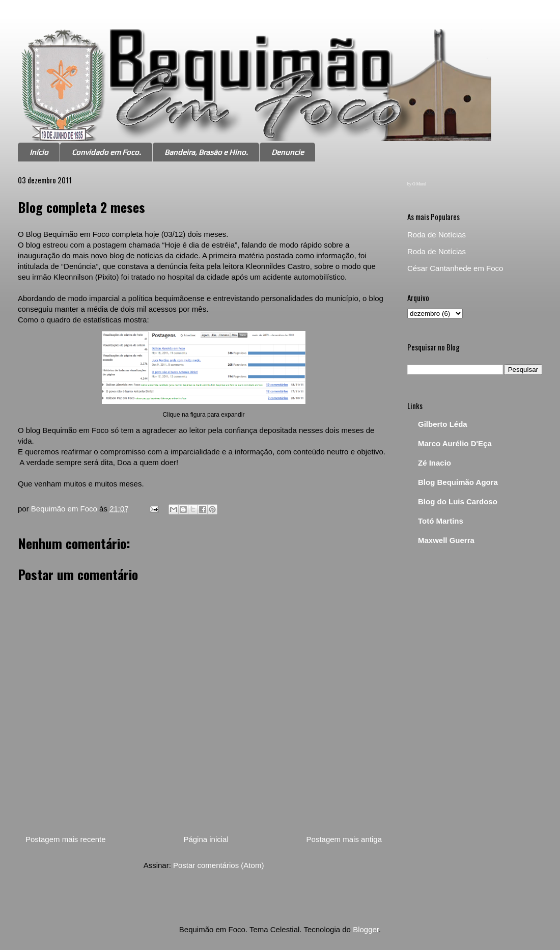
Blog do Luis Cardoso (458, 501)
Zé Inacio (435, 463)
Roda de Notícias (437, 235)
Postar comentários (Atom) (218, 865)
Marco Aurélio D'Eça (455, 443)
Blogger (366, 929)
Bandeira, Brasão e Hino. (206, 152)
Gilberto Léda (443, 424)
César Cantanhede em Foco (455, 268)
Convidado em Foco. (106, 152)
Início (39, 152)
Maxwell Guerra (446, 540)
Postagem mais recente (66, 839)
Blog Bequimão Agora (458, 482)
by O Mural (417, 184)
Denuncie (288, 152)
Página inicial (206, 839)
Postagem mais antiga (344, 839)
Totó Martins (441, 521)
